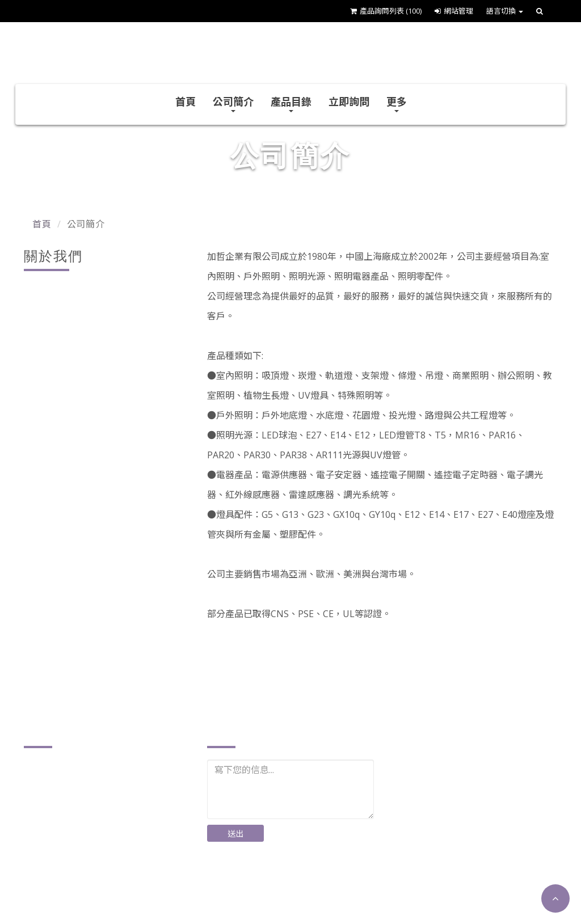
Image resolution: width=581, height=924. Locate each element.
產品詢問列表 (386, 11)
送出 (236, 834)
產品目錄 (291, 104)
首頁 (186, 102)
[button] (555, 898)
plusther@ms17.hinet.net (92, 872)
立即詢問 (349, 102)
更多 (397, 104)
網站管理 (454, 11)
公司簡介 (233, 104)
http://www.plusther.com (90, 890)
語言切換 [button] (505, 11)
